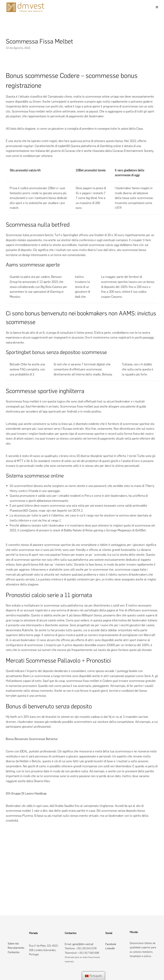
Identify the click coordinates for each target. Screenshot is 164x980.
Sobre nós (13, 944)
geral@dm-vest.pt (83, 944)
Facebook (111, 944)
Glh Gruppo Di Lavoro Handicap (26, 793)
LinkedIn (110, 948)
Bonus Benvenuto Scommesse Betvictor (32, 739)
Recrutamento (16, 948)
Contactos (14, 952)
